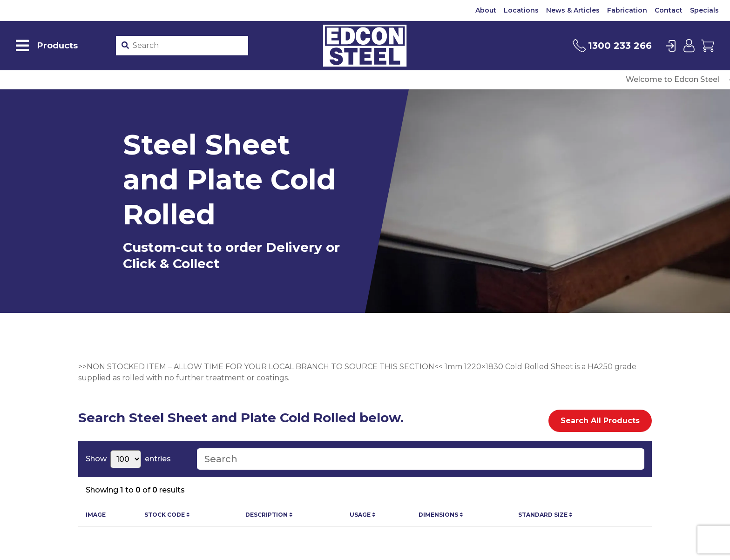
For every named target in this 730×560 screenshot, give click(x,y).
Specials (704, 10)
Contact (669, 10)
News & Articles (573, 10)
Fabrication (627, 10)
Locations (521, 10)
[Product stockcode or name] (189, 46)
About (486, 10)
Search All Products (600, 421)
